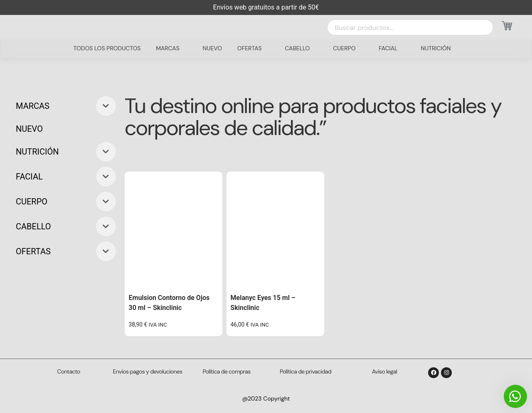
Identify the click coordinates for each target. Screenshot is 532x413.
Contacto (68, 371)
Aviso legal (384, 371)
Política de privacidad (305, 371)
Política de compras (227, 371)
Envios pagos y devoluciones (148, 371)
